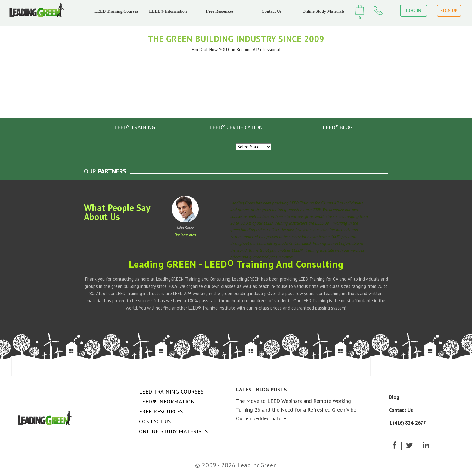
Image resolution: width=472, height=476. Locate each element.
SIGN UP (449, 11)
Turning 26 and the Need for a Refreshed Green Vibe (296, 410)
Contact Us (272, 11)
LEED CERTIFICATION (236, 127)
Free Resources (220, 11)
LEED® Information (168, 11)
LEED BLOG (338, 127)
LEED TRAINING (135, 127)
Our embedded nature (261, 418)
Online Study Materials (323, 11)
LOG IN (414, 11)
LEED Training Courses (116, 11)
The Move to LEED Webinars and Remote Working (293, 401)
